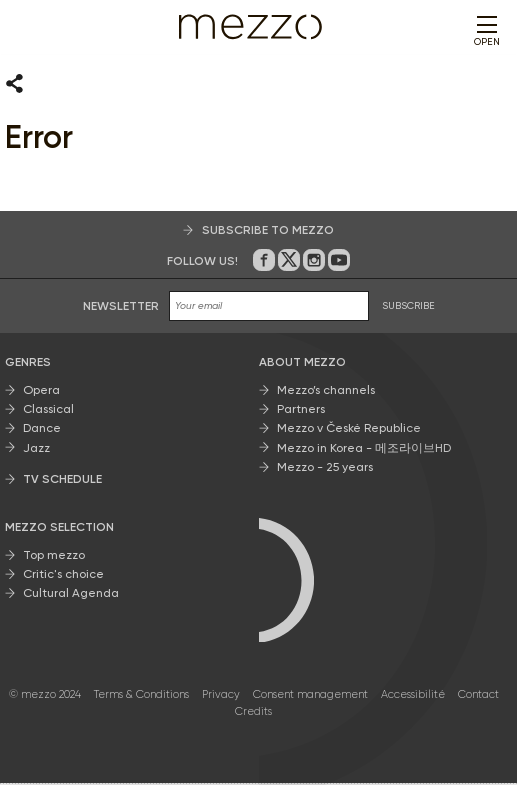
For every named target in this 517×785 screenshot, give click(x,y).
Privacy (221, 696)
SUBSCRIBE (408, 307)
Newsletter (121, 307)
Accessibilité (413, 696)
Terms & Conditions (141, 696)
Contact (478, 696)
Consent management (310, 696)
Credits (253, 712)
